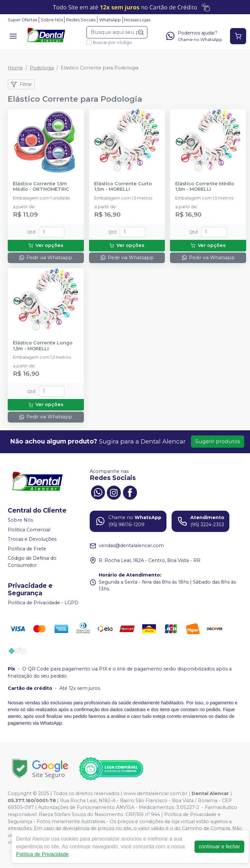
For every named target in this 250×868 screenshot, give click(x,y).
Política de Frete (27, 549)
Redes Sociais (81, 20)
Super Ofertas (22, 20)
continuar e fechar (219, 847)
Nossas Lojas (137, 20)
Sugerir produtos (218, 441)
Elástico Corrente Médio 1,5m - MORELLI (205, 187)
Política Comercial (29, 530)
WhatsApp (110, 20)
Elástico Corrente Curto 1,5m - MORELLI (123, 187)
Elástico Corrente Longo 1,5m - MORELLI (43, 346)
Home (15, 68)
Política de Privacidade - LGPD (43, 603)
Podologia (42, 68)
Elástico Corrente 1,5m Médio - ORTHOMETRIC (41, 187)
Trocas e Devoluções (32, 539)
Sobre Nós (52, 20)
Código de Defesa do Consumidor (32, 562)
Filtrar (21, 85)
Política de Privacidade (42, 854)
